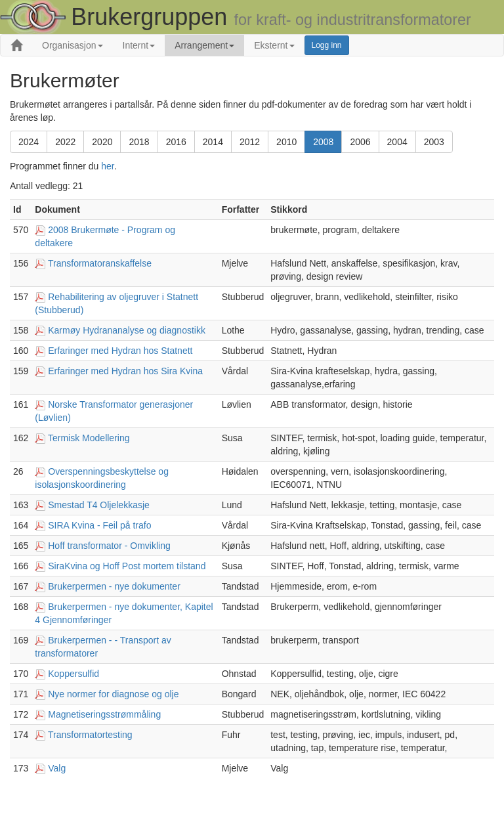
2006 (360, 142)
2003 (434, 142)
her (107, 166)
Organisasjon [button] (73, 45)
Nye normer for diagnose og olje (113, 694)
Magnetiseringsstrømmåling (104, 714)
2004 (397, 142)
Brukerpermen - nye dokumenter (114, 586)
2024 (29, 142)
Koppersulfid (73, 674)
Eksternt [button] (274, 45)
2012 (250, 142)
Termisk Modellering (89, 438)
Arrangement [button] (204, 45)
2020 (102, 142)
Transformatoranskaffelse (100, 263)
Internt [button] (139, 45)
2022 (65, 142)
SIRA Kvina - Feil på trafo (99, 525)
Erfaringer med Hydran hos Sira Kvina (125, 371)
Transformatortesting (90, 735)
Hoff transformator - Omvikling (109, 546)
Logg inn (327, 45)
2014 (213, 142)
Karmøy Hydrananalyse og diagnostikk (127, 330)
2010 (286, 142)
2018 (139, 142)
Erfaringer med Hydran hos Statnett (120, 351)
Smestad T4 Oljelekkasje (99, 505)
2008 (323, 142)
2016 (176, 142)
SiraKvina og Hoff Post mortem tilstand (127, 566)
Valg (57, 768)
